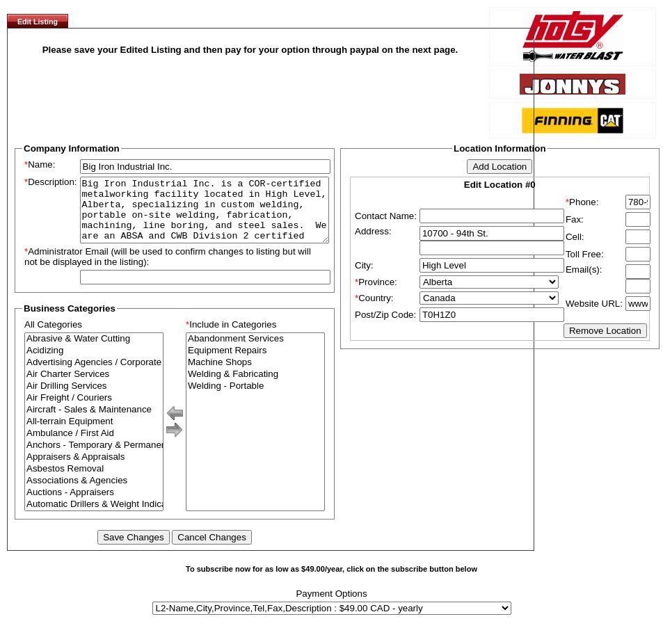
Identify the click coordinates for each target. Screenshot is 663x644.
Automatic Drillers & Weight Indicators (94, 517)
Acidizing (94, 363)
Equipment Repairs (255, 363)
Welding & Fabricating (255, 387)
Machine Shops (255, 375)
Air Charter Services (94, 387)
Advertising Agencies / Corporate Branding (94, 375)
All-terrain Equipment (94, 434)
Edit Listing (38, 22)
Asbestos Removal (94, 482)
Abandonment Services (255, 352)
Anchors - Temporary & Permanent (94, 458)
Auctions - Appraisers (94, 505)
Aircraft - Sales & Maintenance (94, 422)
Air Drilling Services (94, 399)
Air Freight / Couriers (94, 411)
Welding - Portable (255, 399)
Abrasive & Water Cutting (94, 352)
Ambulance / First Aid (94, 446)
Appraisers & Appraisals (94, 470)
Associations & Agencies (94, 493)
